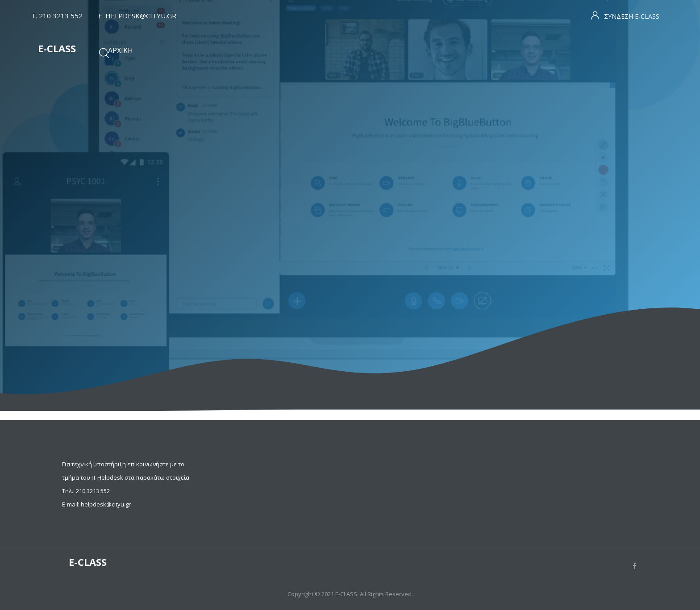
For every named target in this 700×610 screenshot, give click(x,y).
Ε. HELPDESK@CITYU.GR (137, 16)
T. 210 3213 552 (57, 16)
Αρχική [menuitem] (121, 50)
